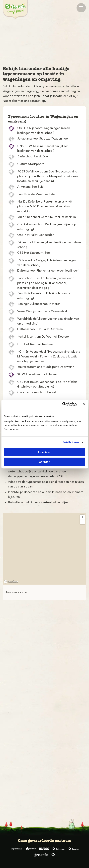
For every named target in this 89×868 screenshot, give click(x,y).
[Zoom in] (82, 517)
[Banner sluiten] (84, 404)
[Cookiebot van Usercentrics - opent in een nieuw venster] (62, 404)
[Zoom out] (82, 522)
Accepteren (45, 452)
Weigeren (44, 462)
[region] (44, 549)
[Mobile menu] (81, 8)
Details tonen (71, 442)
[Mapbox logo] (11, 582)
